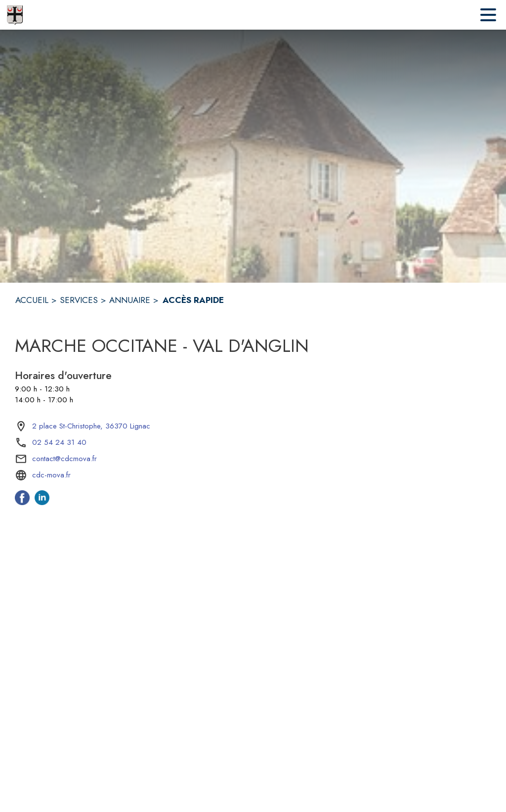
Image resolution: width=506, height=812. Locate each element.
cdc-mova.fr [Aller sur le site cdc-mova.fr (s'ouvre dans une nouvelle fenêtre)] (51, 475)
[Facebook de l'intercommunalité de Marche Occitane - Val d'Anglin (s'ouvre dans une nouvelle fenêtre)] (22, 502)
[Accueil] (15, 15)
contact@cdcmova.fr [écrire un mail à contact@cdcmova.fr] (64, 459)
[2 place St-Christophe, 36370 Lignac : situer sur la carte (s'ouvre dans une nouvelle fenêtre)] (91, 427)
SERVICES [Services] (79, 300)
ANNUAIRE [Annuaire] (130, 300)
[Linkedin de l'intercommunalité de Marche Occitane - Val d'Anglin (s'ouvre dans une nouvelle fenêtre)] (42, 502)
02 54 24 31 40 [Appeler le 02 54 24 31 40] (59, 442)
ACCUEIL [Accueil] (32, 300)
